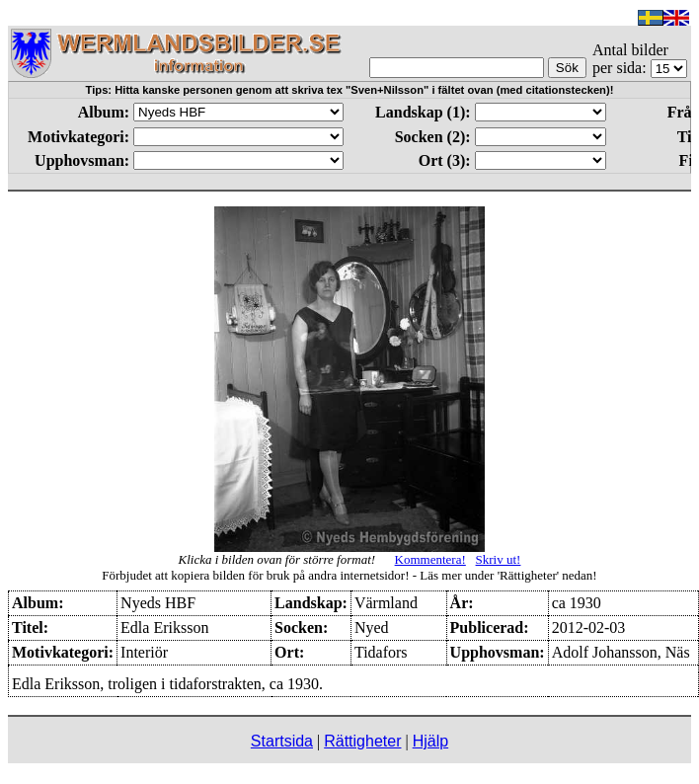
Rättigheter (362, 741)
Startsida (282, 741)
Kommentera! (430, 559)
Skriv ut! (499, 559)
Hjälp (430, 741)
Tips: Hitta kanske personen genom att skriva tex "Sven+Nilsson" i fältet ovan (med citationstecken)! (350, 90)
